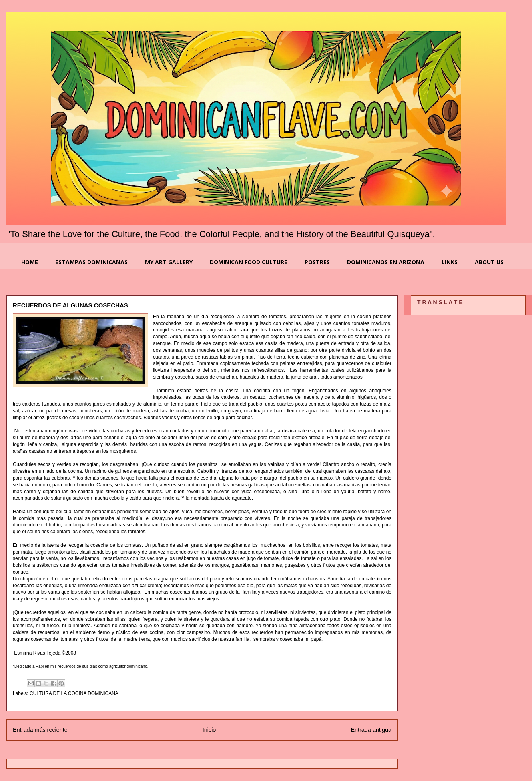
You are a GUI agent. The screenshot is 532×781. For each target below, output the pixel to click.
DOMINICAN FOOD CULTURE (249, 262)
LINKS (450, 262)
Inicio (209, 730)
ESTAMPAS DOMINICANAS (91, 262)
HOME (30, 262)
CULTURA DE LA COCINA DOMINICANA (74, 693)
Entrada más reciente (40, 730)
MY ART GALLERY (169, 262)
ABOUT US (489, 262)
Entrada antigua (371, 730)
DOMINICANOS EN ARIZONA (386, 262)
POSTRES (317, 262)
